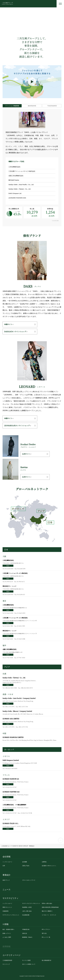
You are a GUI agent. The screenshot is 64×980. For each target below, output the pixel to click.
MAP (8, 566)
